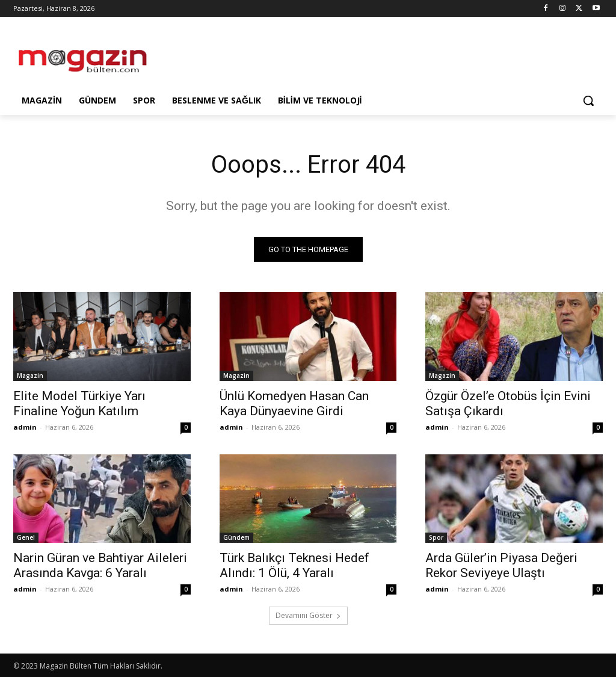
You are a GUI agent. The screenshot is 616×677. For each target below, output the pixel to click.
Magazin (30, 375)
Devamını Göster (308, 615)
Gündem (236, 537)
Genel (26, 537)
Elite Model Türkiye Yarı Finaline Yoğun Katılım (79, 403)
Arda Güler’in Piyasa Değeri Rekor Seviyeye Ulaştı (501, 565)
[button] (588, 100)
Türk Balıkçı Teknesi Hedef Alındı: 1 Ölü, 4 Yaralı (294, 565)
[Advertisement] (295, 55)
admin (25, 426)
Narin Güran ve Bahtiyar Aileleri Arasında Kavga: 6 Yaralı (100, 565)
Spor (436, 537)
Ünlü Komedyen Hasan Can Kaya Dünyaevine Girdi (294, 403)
